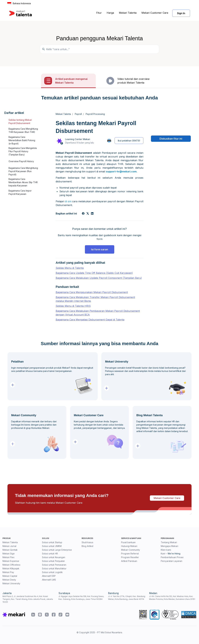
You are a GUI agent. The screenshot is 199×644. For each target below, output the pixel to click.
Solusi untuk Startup (52, 542)
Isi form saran (100, 249)
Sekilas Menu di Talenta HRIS (73, 306)
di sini (68, 201)
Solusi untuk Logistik (52, 572)
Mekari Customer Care (155, 13)
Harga (110, 13)
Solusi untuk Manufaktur (54, 568)
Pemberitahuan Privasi (172, 557)
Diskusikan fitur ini (171, 139)
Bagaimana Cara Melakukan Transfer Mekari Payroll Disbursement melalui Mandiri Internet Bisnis (95, 299)
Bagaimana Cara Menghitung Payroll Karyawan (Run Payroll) (23, 171)
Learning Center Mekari (78, 139)
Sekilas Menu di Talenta (70, 268)
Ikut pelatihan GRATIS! (129, 141)
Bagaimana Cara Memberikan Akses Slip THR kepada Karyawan (23, 182)
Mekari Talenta (128, 13)
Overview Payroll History (21, 161)
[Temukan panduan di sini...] (99, 49)
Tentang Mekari (169, 542)
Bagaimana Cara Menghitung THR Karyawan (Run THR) (23, 130)
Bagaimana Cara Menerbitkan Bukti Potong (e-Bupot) (22, 140)
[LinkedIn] (92, 214)
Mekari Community (131, 550)
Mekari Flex (8, 557)
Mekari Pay (8, 572)
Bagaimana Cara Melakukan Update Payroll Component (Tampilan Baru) (99, 278)
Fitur (99, 13)
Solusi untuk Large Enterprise (57, 550)
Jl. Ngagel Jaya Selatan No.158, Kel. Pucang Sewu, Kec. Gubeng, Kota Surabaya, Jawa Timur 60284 (81, 598)
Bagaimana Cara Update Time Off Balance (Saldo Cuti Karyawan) (94, 273)
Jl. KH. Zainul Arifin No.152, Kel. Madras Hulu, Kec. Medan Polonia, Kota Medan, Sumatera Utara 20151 (172, 598)
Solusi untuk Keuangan (54, 557)
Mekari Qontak (10, 550)
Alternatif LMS (49, 580)
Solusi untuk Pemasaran (54, 565)
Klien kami (166, 550)
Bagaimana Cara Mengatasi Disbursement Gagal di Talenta (90, 320)
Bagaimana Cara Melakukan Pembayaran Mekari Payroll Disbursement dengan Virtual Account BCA (98, 313)
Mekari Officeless (11, 565)
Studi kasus (87, 542)
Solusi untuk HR (50, 554)
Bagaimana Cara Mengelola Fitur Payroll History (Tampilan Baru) (23, 151)
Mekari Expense (11, 561)
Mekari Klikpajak (11, 568)
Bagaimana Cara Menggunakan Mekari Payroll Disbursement (92, 292)
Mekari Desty (9, 580)
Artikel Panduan (129, 561)
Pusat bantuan (128, 542)
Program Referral (130, 554)
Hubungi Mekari (129, 546)
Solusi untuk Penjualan (53, 561)
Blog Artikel (87, 546)
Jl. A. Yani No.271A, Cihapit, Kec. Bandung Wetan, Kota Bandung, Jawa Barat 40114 (127, 598)
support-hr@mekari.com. (122, 171)
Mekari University (11, 583)
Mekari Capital (10, 576)
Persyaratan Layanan (171, 561)
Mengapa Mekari (169, 546)
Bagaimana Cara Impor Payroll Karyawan (20, 192)
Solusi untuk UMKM (52, 546)
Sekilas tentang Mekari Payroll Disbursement (20, 122)
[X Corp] (88, 214)
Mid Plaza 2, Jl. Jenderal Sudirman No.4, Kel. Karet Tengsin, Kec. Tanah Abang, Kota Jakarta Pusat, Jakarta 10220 (28, 599)
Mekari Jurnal (9, 546)
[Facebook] (83, 214)
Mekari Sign (9, 554)
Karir (163, 554)
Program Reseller (130, 557)
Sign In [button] (181, 13)
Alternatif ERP (49, 576)
